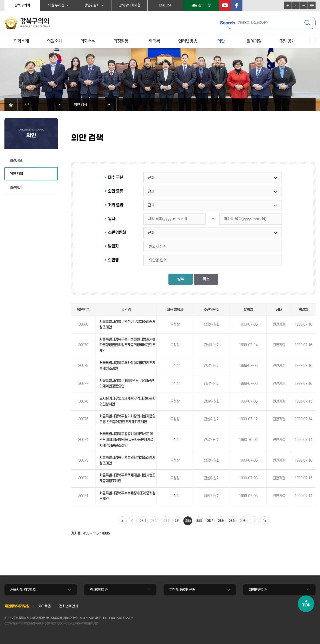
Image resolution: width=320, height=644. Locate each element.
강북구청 (204, 5)
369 (232, 521)
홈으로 (11, 105)
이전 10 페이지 (132, 521)
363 (165, 521)
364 (177, 521)
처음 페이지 (122, 521)
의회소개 (21, 41)
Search (227, 23)
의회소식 (88, 41)
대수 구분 (116, 178)
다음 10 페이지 (254, 521)
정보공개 (288, 41)
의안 (221, 41)
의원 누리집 (56, 5)
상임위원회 (92, 5)
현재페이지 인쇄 (312, 5)
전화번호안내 (68, 606)
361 (143, 521)
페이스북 (237, 5)
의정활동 (121, 41)
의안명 (113, 260)
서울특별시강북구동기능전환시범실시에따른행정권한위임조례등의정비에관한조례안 (127, 345)
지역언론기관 (258, 590)
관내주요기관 (99, 590)
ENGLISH (165, 5)
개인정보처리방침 (17, 606)
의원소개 (54, 41)
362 (154, 521)
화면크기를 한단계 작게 (304, 5)
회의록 (154, 41)
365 (188, 521)
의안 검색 (80, 105)
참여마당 (254, 41)
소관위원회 (117, 233)
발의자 (113, 246)
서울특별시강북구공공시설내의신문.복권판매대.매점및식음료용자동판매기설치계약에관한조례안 (126, 440)
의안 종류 (116, 191)
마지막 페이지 (264, 521)
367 (210, 521)
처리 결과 (116, 205)
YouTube (225, 5)
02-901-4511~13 (95, 618)
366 (199, 521)
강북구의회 (22, 5)
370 (243, 521)
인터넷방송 (188, 41)
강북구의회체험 (130, 5)
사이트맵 (44, 606)
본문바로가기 (0, 0)
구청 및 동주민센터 (182, 590)
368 (221, 521)
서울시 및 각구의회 (23, 590)
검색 (308, 23)
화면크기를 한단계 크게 (288, 5)
